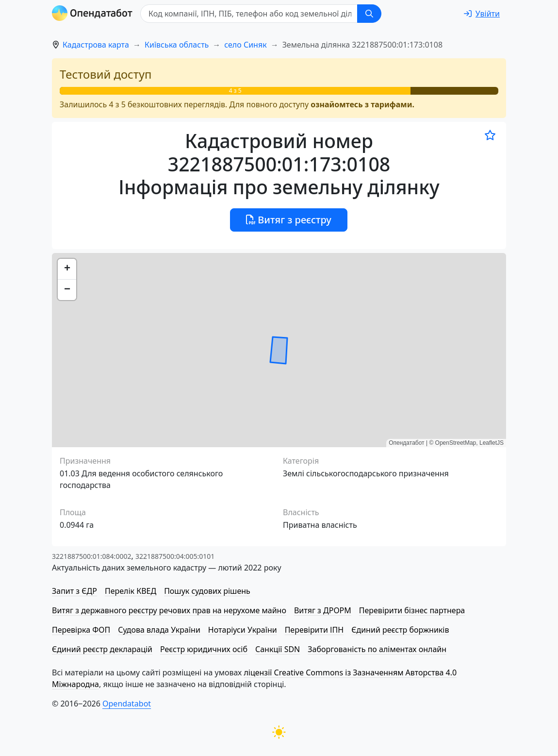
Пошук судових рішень (207, 591)
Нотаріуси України (243, 630)
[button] (67, 269)
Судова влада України (159, 630)
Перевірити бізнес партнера (412, 610)
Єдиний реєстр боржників (400, 630)
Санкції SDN (278, 649)
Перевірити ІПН (314, 630)
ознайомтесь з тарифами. (362, 104)
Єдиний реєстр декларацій (102, 649)
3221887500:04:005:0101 (175, 556)
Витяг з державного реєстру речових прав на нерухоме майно (169, 610)
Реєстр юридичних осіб (204, 649)
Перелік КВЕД (131, 591)
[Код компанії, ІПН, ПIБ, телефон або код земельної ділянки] (249, 14)
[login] (482, 14)
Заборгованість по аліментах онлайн (377, 649)
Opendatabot (127, 704)
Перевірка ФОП (81, 630)
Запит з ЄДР (74, 591)
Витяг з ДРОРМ (323, 610)
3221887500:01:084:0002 (91, 556)
